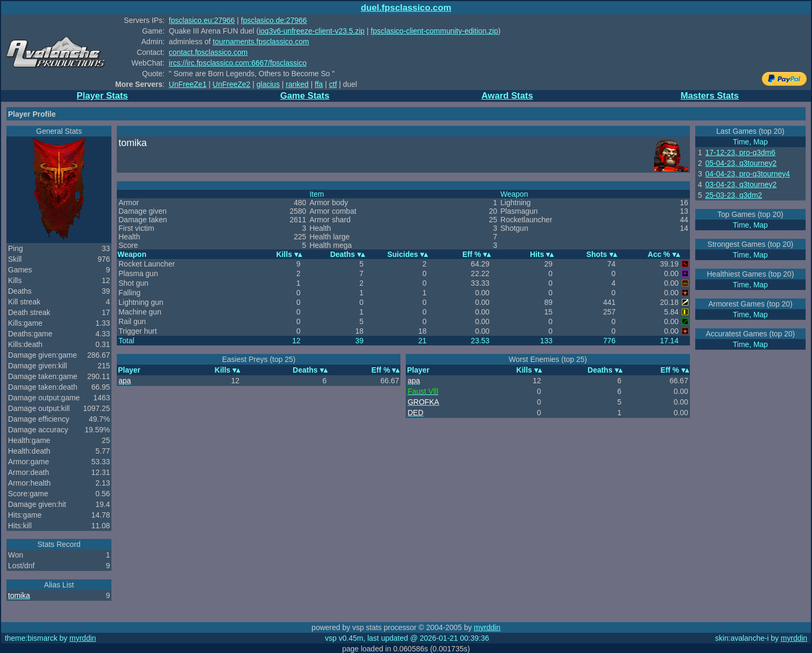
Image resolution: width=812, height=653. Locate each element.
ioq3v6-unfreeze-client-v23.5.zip (311, 31)
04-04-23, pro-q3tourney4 (748, 174)
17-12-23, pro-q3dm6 (741, 152)
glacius (268, 84)
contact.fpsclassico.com (208, 52)
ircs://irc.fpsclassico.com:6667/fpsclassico (238, 63)
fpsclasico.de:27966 (274, 20)
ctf (333, 84)
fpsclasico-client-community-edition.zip (434, 31)
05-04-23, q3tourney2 (741, 163)
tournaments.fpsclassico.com (261, 42)
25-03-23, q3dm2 (734, 195)
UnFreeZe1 (188, 84)
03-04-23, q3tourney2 (741, 184)
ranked (297, 84)
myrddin (487, 627)
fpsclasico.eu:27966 (202, 20)
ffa (319, 84)
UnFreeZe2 (232, 84)
